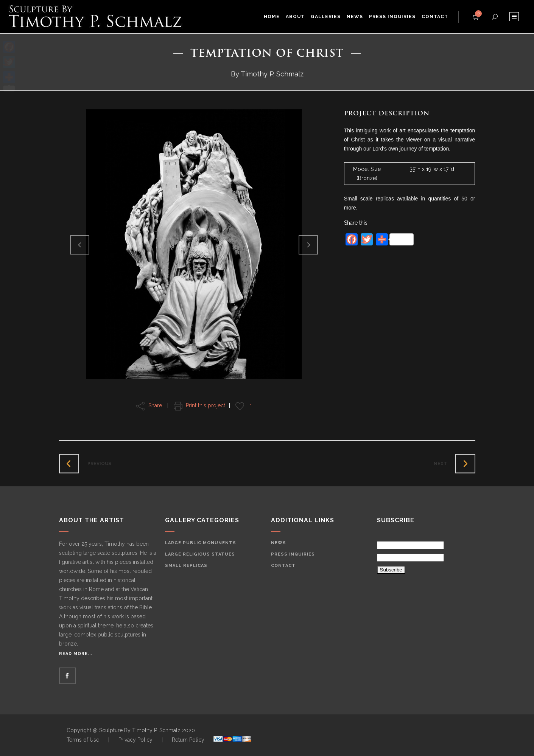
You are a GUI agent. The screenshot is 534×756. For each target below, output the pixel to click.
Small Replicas (186, 566)
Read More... (76, 654)
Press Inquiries (293, 554)
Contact (283, 566)
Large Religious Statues (200, 554)
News (279, 543)
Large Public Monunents (201, 543)
